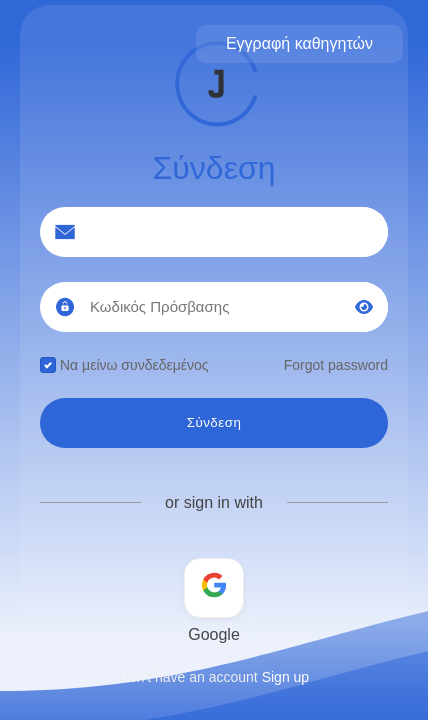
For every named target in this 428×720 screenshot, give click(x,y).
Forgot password (336, 365)
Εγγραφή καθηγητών (299, 43)
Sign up (285, 677)
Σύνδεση (214, 422)
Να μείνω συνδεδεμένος (124, 365)
